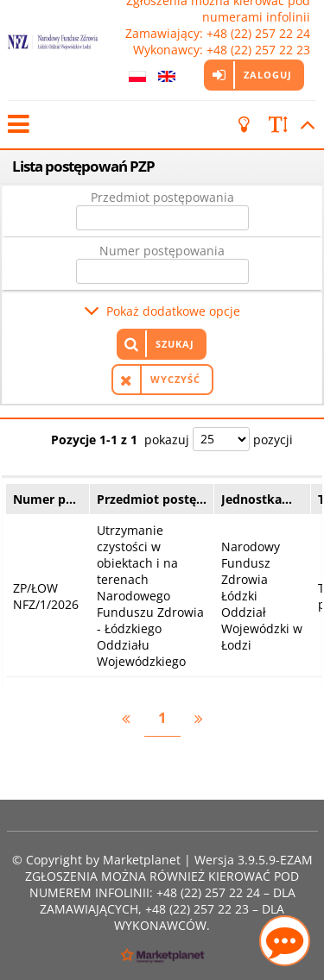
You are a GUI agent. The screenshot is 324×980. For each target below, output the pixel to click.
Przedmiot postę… (152, 499)
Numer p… (44, 499)
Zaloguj (267, 75)
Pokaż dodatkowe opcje (173, 311)
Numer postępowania (162, 251)
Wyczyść (175, 379)
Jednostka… (257, 499)
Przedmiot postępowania (162, 197)
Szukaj (175, 344)
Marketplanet (142, 860)
